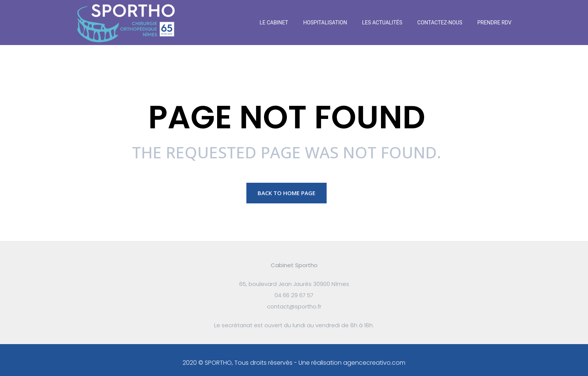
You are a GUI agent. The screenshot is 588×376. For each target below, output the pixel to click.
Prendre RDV (494, 23)
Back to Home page (286, 193)
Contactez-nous (440, 23)
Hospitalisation (325, 23)
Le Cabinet (274, 23)
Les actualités (382, 23)
